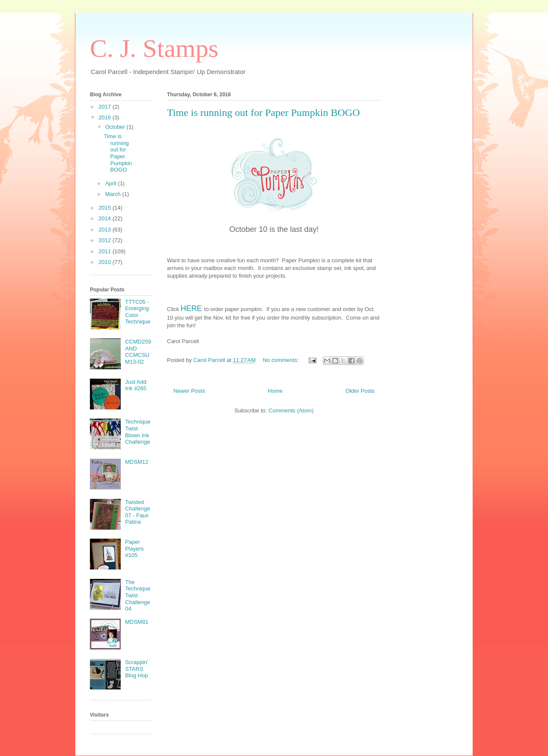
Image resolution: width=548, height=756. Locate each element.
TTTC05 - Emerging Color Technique (138, 312)
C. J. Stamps (154, 48)
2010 (106, 262)
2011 (106, 251)
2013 (106, 230)
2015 (106, 208)
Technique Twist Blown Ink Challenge (138, 432)
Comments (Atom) (291, 411)
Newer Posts (189, 391)
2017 (106, 107)
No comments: (281, 360)
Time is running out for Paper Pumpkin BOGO (263, 113)
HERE (191, 308)
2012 (106, 240)
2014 (106, 218)
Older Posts (360, 391)
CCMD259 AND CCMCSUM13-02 (138, 352)
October (116, 127)
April (112, 183)
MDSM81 (137, 622)
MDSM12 (137, 462)
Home (275, 391)
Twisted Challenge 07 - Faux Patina (138, 512)
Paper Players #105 (134, 548)
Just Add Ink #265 (136, 385)
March (114, 194)
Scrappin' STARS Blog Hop (137, 669)
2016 (106, 117)
